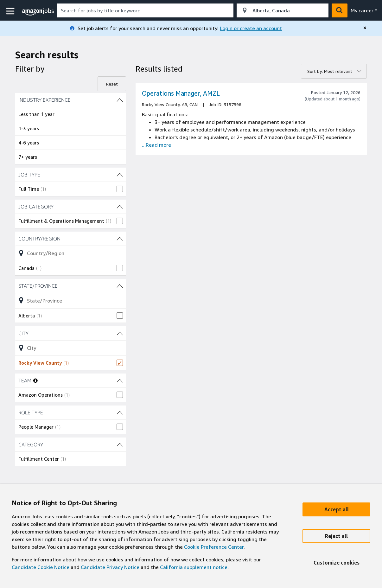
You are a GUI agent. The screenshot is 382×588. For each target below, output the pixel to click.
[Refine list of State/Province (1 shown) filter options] (71, 300)
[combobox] (145, 10)
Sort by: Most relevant (330, 71)
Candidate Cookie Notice (41, 567)
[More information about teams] (35, 380)
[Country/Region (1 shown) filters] (71, 239)
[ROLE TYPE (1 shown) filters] (71, 412)
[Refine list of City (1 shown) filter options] (71, 348)
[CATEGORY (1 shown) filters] (71, 444)
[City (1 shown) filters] (71, 333)
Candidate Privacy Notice (110, 567)
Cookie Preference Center (214, 547)
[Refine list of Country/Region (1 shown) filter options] (71, 253)
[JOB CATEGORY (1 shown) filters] (71, 207)
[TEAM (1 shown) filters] (120, 380)
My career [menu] (362, 10)
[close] (365, 28)
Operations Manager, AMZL (181, 93)
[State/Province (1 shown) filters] (71, 286)
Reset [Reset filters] (112, 84)
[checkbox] (71, 189)
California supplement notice (194, 567)
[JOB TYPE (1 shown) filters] (71, 175)
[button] (11, 11)
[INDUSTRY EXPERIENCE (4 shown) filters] (71, 100)
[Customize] (336, 563)
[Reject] (336, 536)
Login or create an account (251, 28)
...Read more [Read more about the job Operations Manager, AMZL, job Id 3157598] (156, 145)
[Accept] (336, 509)
